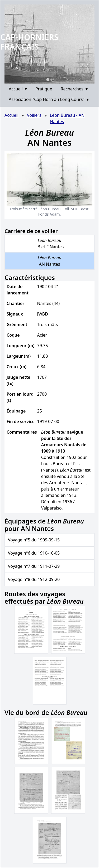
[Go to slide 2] (51, 80)
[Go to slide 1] (48, 79)
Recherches (74, 89)
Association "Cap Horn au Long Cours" (49, 99)
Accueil (18, 89)
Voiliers (34, 115)
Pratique (44, 89)
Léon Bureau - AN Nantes (67, 118)
